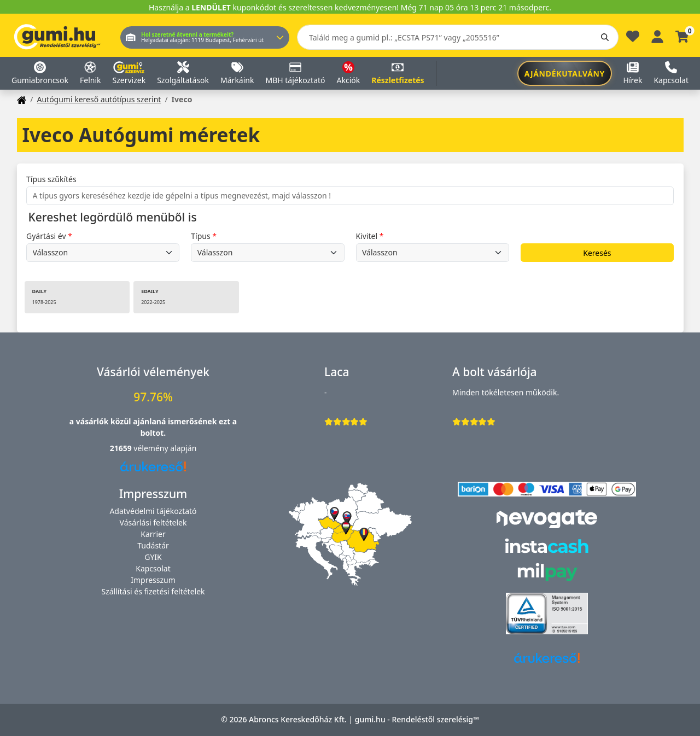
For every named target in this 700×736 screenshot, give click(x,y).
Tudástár (153, 545)
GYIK (153, 557)
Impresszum (153, 580)
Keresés (597, 253)
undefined (103, 253)
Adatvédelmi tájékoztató (153, 511)
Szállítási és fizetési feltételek (153, 591)
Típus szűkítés (51, 179)
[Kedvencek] (633, 39)
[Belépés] (657, 35)
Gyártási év (46, 236)
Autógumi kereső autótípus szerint (99, 99)
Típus (200, 236)
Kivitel (367, 236)
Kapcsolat (153, 568)
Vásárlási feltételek (153, 522)
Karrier (153, 534)
